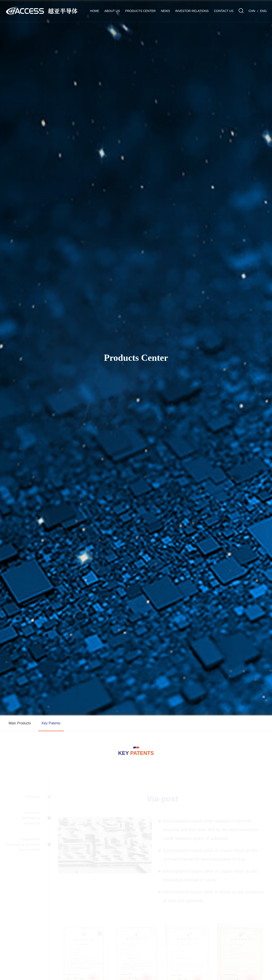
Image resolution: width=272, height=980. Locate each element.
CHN (252, 11)
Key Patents (51, 723)
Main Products (20, 723)
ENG (263, 11)
